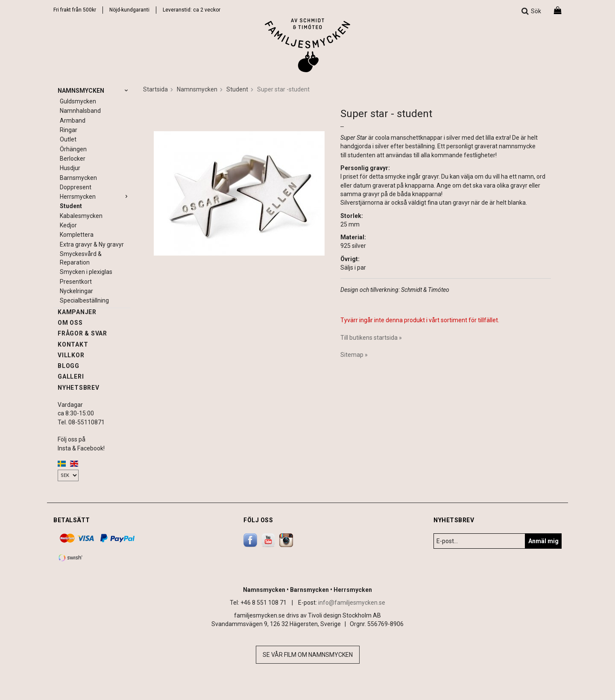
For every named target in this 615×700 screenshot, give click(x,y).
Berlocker (73, 159)
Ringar (69, 130)
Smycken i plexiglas (86, 272)
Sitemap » (354, 355)
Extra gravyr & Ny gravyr (92, 244)
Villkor (71, 355)
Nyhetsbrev (79, 388)
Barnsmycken (78, 178)
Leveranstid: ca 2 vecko (191, 10)
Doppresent (76, 187)
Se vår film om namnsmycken (308, 655)
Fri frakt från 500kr (75, 10)
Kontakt (73, 344)
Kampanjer (77, 312)
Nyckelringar (76, 291)
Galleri (71, 376)
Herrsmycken (95, 197)
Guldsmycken (78, 101)
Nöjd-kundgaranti (129, 10)
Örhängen (73, 149)
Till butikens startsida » (371, 338)
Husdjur (70, 168)
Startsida (155, 89)
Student (71, 206)
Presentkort (76, 282)
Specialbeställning (84, 300)
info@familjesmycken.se (352, 603)
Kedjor (68, 225)
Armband (73, 121)
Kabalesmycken (81, 216)
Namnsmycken (94, 91)
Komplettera (77, 235)
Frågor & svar (82, 333)
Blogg (69, 366)
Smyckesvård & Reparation (81, 258)
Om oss (70, 323)
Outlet (68, 139)
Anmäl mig (543, 541)
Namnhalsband (80, 111)
